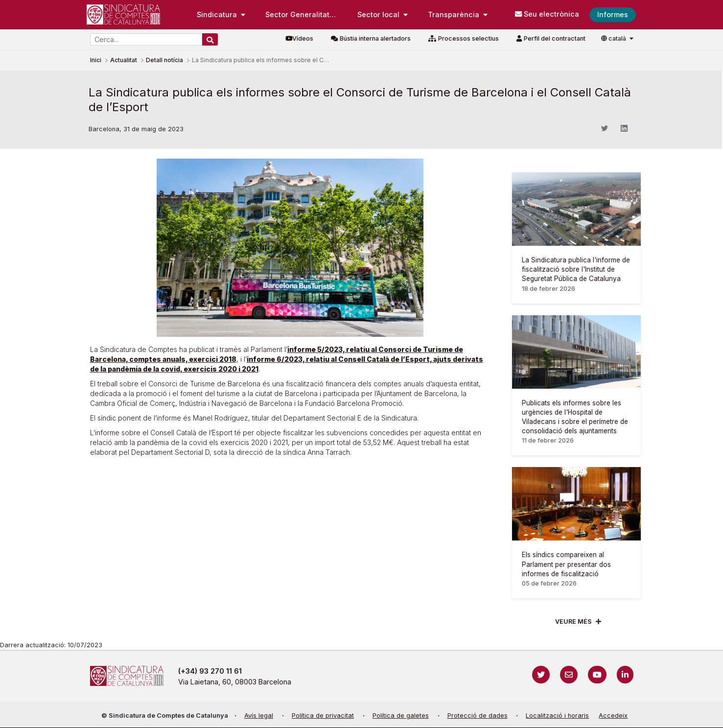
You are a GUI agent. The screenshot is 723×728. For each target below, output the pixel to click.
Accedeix (613, 716)
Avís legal (259, 716)
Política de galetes (401, 716)
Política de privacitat (323, 716)
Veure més (573, 622)
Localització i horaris (557, 716)
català (614, 38)
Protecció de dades (478, 716)
